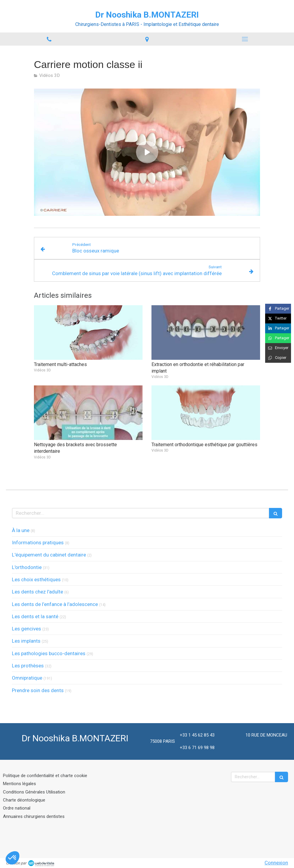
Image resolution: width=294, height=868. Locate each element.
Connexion (276, 863)
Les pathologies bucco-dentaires (49, 653)
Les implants (26, 641)
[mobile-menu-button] (245, 39)
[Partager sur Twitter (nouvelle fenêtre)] (278, 318)
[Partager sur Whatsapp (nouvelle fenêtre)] (278, 338)
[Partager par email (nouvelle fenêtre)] (278, 348)
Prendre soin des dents (38, 690)
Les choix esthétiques (36, 579)
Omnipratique (27, 678)
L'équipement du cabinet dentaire (49, 555)
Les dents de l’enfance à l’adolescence (55, 604)
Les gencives (26, 629)
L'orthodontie (27, 567)
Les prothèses (28, 666)
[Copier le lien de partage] (278, 358)
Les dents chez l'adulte (37, 592)
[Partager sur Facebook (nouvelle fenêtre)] (278, 309)
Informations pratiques (38, 542)
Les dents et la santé (35, 616)
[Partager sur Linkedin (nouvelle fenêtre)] (278, 328)
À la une (21, 530)
